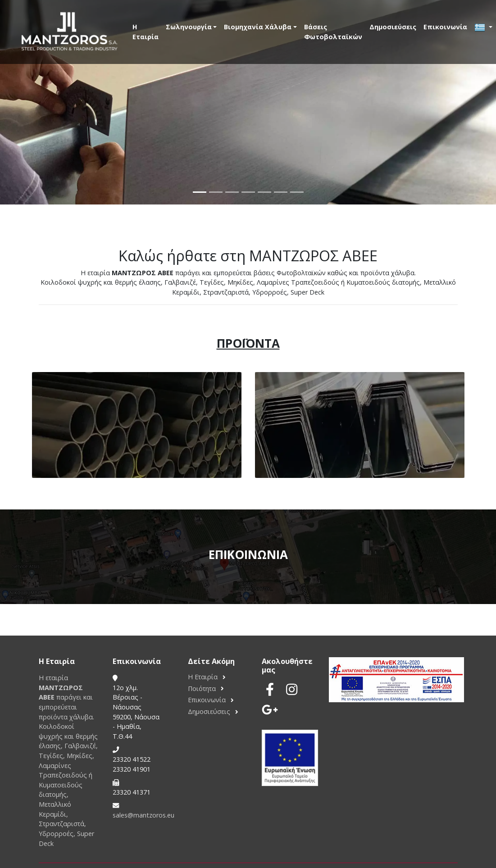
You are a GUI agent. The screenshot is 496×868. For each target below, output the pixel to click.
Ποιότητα (202, 688)
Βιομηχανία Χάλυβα (258, 27)
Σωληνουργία (189, 27)
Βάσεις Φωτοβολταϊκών (333, 32)
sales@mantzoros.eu (143, 815)
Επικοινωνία (445, 27)
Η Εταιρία (146, 32)
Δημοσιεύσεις (393, 27)
